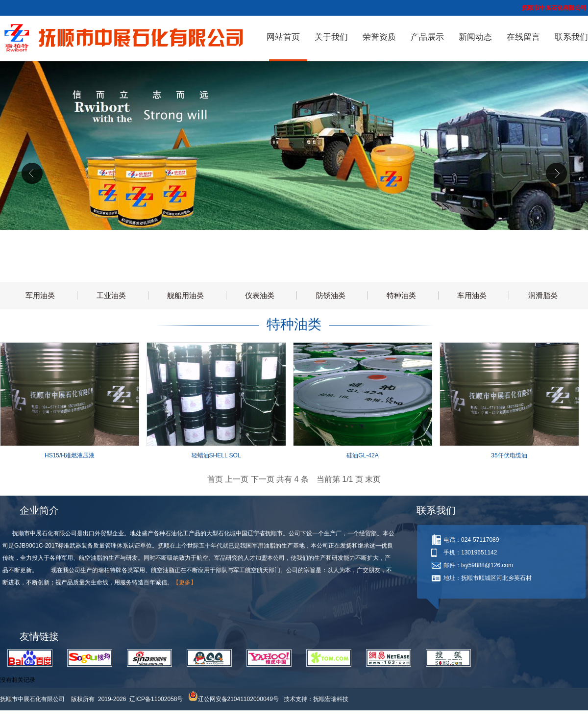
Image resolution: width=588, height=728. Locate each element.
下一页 (263, 479)
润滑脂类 (543, 295)
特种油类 (401, 295)
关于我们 (331, 37)
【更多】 (185, 582)
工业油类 (111, 295)
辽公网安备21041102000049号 (233, 699)
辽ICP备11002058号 (156, 699)
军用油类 (40, 295)
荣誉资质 (379, 37)
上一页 (237, 479)
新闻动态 (475, 37)
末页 (373, 479)
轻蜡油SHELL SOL (216, 455)
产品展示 (427, 37)
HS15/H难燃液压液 (70, 455)
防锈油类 (331, 295)
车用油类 (472, 295)
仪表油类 (260, 295)
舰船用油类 (185, 295)
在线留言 (523, 37)
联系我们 (571, 37)
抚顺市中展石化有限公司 (35, 699)
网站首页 (283, 37)
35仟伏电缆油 (509, 455)
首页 (215, 479)
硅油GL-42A (362, 455)
